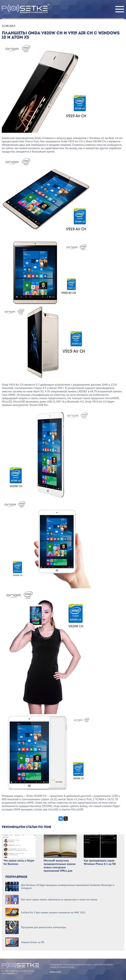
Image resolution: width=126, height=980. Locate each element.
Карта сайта (55, 972)
